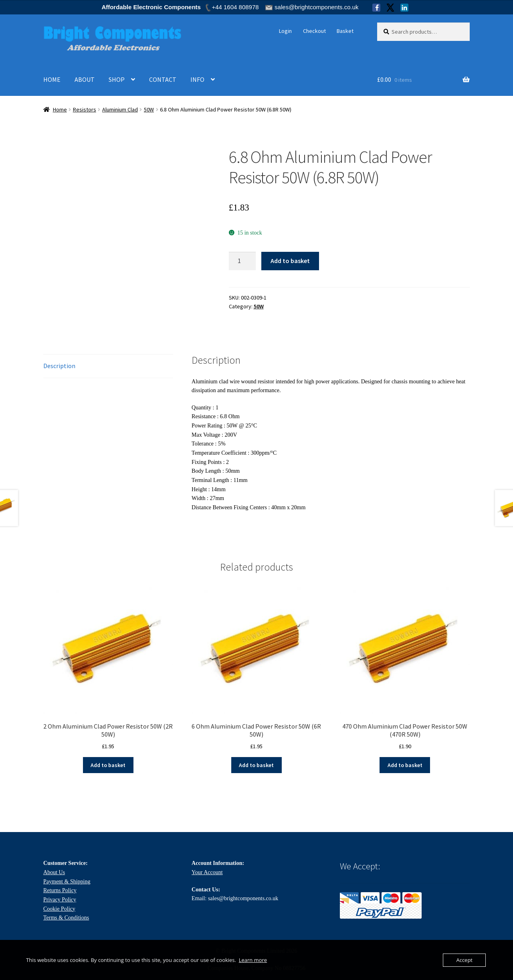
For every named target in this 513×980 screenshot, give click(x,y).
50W (149, 109)
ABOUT (85, 79)
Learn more (253, 960)
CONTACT (163, 79)
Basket (345, 31)
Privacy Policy (60, 899)
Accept (464, 960)
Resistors (85, 109)
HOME (52, 79)
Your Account (207, 872)
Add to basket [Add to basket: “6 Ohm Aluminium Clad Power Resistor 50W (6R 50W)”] (256, 764)
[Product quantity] (242, 261)
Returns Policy (60, 890)
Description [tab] (59, 365)
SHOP (117, 79)
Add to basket (290, 261)
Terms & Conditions (66, 917)
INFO (197, 79)
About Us (54, 872)
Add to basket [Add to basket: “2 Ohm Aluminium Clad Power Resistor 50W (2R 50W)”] (108, 764)
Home (60, 109)
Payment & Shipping (67, 881)
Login (285, 31)
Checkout (314, 31)
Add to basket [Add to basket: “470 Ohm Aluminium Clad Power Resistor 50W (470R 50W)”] (405, 764)
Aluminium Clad (120, 109)
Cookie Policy (59, 908)
